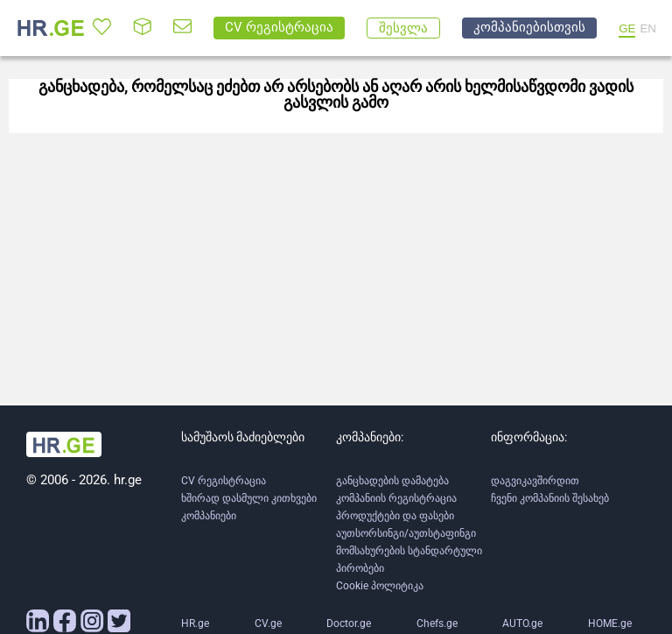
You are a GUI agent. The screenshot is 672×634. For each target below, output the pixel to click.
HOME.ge (610, 623)
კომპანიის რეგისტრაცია (396, 498)
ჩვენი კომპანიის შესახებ (550, 498)
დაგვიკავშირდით (535, 481)
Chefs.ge (437, 623)
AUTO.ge (522, 623)
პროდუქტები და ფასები (395, 516)
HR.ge (195, 623)
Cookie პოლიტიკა (380, 586)
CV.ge (268, 623)
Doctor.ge (349, 623)
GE (627, 28)
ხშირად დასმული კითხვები (249, 498)
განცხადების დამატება (392, 481)
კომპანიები (209, 516)
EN (648, 28)
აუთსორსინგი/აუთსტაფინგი (406, 533)
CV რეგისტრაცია (224, 481)
